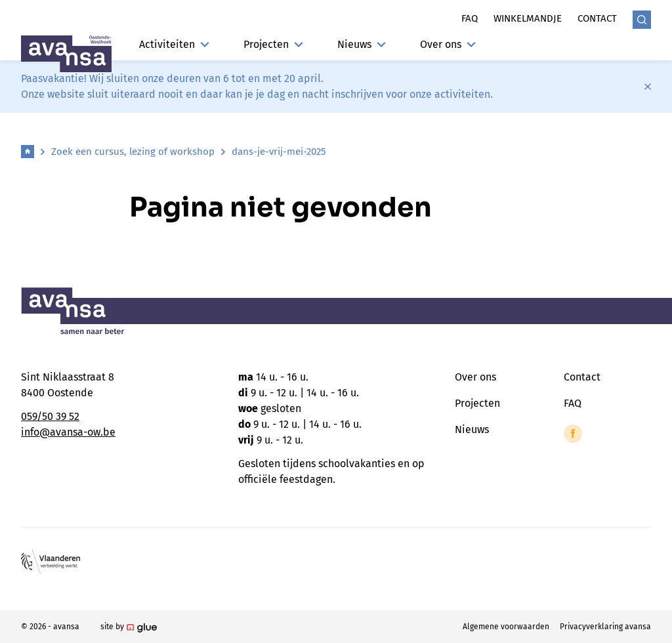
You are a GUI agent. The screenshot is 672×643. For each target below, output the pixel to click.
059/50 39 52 (50, 416)
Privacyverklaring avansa (605, 627)
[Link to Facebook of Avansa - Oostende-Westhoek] (573, 434)
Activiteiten (174, 44)
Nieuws (362, 44)
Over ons (448, 44)
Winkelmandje (528, 18)
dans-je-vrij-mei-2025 (279, 152)
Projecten (273, 44)
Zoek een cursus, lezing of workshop (133, 152)
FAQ (573, 403)
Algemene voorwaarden (506, 627)
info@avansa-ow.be (68, 432)
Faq (470, 18)
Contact (597, 18)
